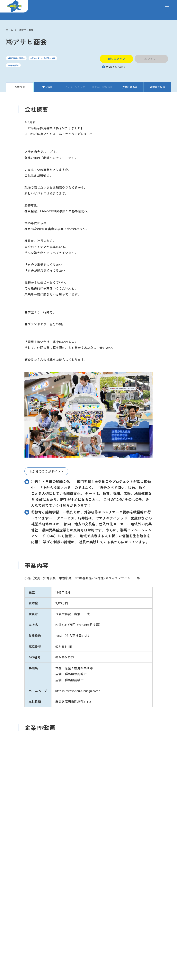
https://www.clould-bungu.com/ (78, 691)
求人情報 (47, 87)
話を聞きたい (117, 59)
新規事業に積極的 (17, 58)
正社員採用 (14, 65)
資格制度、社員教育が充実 (43, 58)
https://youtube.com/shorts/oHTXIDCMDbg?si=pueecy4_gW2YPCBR (54, 752)
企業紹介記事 (157, 87)
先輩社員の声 (130, 87)
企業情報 (20, 87)
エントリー (151, 59)
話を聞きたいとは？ (114, 67)
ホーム (9, 30)
